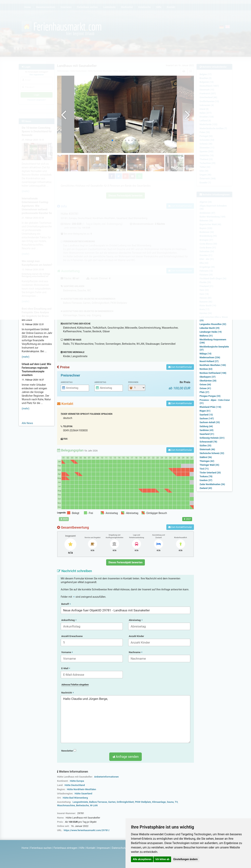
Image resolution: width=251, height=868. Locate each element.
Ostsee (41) (205, 388)
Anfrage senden (125, 757)
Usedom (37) (206, 480)
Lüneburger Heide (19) (211, 332)
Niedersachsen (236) (210, 358)
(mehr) (26, 357)
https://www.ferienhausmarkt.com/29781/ (87, 830)
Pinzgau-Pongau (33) (210, 396)
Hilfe (82, 848)
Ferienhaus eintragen (65, 848)
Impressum (103, 848)
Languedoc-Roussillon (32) (213, 324)
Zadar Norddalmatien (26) (212, 484)
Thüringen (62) (207, 461)
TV (176, 802)
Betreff (66, 604)
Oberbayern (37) (208, 377)
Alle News (27, 423)
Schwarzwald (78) (208, 442)
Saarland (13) (206, 415)
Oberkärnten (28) (208, 381)
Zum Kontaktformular (180, 367)
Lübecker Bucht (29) (210, 328)
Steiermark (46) (207, 449)
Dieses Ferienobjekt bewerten (126, 562)
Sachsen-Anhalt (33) (210, 422)
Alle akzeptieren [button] (142, 859)
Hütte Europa (77, 781)
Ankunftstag (69, 620)
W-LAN (94, 805)
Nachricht (67, 693)
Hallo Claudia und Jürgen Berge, (125, 719)
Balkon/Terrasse (98, 802)
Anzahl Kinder (136, 636)
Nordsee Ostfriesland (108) (213, 373)
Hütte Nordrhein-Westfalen (82, 789)
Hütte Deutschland (75, 785)
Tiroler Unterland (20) (210, 473)
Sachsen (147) (207, 419)
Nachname (135, 652)
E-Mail (66, 668)
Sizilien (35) (205, 446)
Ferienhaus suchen (41, 848)
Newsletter (69, 751)
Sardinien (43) (206, 430)
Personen (133, 382)
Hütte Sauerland (83, 794)
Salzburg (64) (206, 426)
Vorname (67, 652)
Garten (112, 802)
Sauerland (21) (207, 434)
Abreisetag (100, 382)
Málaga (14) (205, 354)
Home (25, 848)
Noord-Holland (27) (209, 361)
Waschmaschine (66, 805)
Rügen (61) (205, 411)
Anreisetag (67, 382)
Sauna (170, 802)
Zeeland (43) (206, 488)
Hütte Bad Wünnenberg (75, 798)
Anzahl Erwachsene (72, 636)
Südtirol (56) (206, 457)
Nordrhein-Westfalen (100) (213, 365)
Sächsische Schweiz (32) (212, 453)
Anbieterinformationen (106, 777)
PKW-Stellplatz (143, 802)
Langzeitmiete (80, 802)
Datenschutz (119, 848)
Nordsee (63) (206, 369)
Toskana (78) (206, 476)
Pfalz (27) (204, 392)
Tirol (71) (204, 469)
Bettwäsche (82, 805)
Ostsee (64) (205, 385)
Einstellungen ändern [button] (186, 859)
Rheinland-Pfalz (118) (210, 407)
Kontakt (91, 848)
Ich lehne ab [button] (162, 859)
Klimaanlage (159, 802)
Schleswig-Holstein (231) (212, 438)
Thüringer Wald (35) (209, 465)
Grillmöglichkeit (125, 802)
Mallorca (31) (206, 336)
